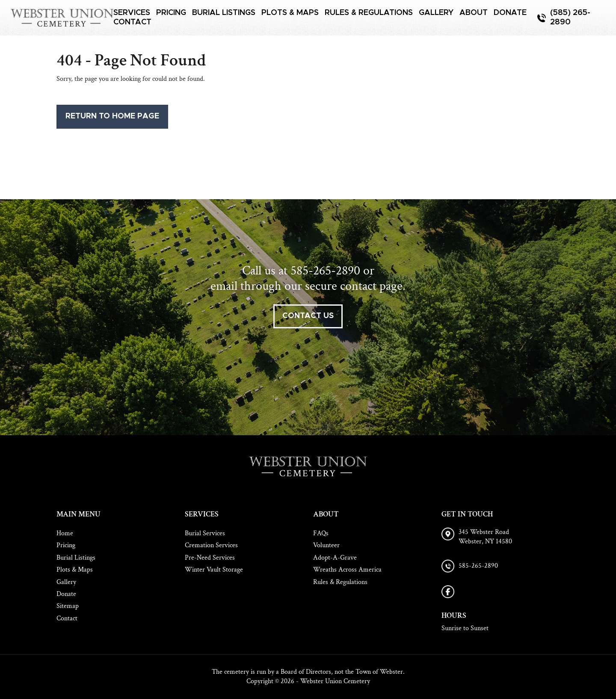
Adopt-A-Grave (335, 558)
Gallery (436, 13)
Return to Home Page (112, 116)
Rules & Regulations (369, 13)
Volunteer (326, 545)
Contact (132, 22)
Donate (510, 13)
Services (132, 13)
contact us (308, 316)
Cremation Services (211, 545)
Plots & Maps (290, 13)
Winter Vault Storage (214, 570)
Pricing (171, 13)
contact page (371, 286)
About (474, 13)
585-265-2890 (325, 271)
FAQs (321, 533)
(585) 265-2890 (570, 18)
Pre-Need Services (210, 558)
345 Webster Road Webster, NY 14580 (485, 537)
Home (65, 533)
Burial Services (205, 533)
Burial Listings (224, 13)
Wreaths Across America (347, 570)
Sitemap (68, 606)
